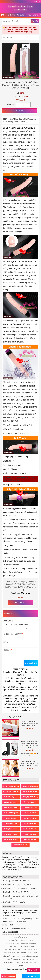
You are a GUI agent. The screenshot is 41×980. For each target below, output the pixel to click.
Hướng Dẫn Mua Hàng (29, 953)
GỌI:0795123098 (8, 976)
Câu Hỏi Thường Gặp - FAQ (16, 959)
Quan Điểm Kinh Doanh (30, 956)
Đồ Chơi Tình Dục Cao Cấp (11, 786)
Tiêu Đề (6, 642)
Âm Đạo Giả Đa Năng (30, 808)
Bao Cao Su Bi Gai (30, 824)
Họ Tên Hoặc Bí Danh (12, 634)
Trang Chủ (9, 38)
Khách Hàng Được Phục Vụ (14, 962)
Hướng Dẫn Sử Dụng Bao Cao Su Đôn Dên (20, 888)
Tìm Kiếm (35, 21)
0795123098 (20, 10)
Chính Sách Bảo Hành (12, 953)
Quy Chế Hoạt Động (12, 943)
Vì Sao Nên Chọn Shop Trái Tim (20, 940)
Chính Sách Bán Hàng (30, 950)
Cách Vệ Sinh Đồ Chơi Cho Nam (16, 881)
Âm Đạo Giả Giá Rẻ (30, 802)
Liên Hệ (21, 966)
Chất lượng (8, 621)
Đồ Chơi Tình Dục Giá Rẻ (11, 792)
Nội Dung (7, 650)
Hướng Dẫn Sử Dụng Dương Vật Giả (18, 885)
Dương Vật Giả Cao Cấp (30, 786)
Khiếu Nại (31, 959)
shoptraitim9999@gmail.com (18, 928)
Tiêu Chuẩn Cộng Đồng (11, 956)
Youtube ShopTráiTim (20, 845)
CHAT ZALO (31, 976)
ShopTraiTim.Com (20, 6)
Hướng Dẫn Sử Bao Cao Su (14, 902)
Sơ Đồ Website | (31, 962)
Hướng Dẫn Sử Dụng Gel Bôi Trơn (17, 892)
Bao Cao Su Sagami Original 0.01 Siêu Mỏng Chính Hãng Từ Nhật (29, 723)
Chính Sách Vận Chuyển (12, 950)
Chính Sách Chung (20, 937)
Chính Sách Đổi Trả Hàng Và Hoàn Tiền (20, 947)
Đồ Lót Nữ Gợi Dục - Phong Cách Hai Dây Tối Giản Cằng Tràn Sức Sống (29, 763)
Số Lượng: (11, 104)
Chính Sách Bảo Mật (29, 943)
